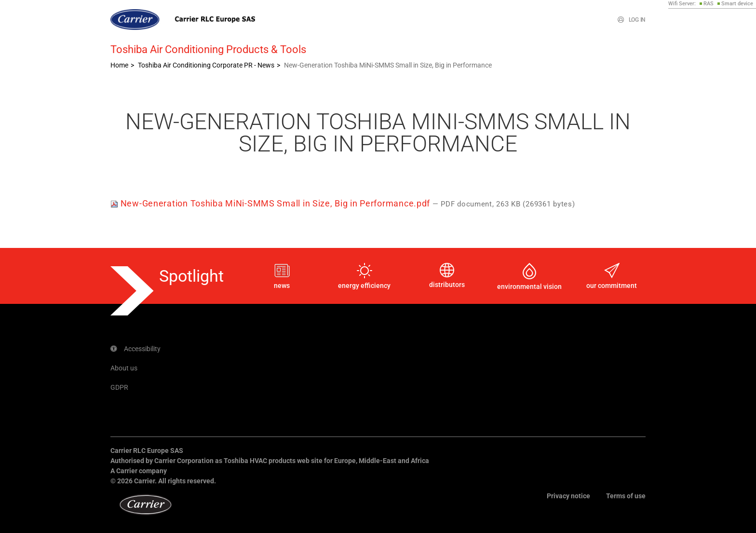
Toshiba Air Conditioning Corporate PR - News (206, 65)
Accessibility (135, 349)
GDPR (119, 387)
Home (119, 65)
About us (124, 368)
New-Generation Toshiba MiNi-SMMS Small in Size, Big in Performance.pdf (271, 203)
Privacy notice (568, 496)
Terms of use (626, 496)
